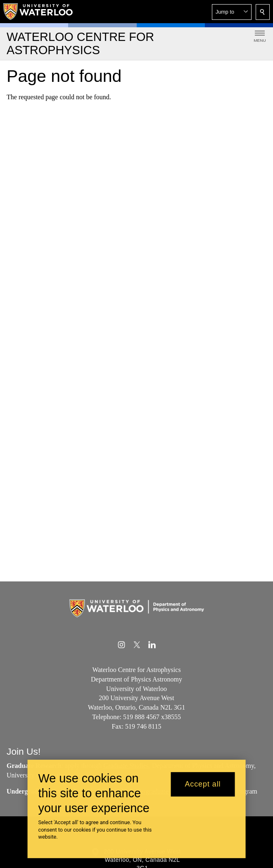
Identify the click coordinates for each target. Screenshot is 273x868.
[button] (232, 12)
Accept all (203, 784)
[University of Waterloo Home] (38, 12)
